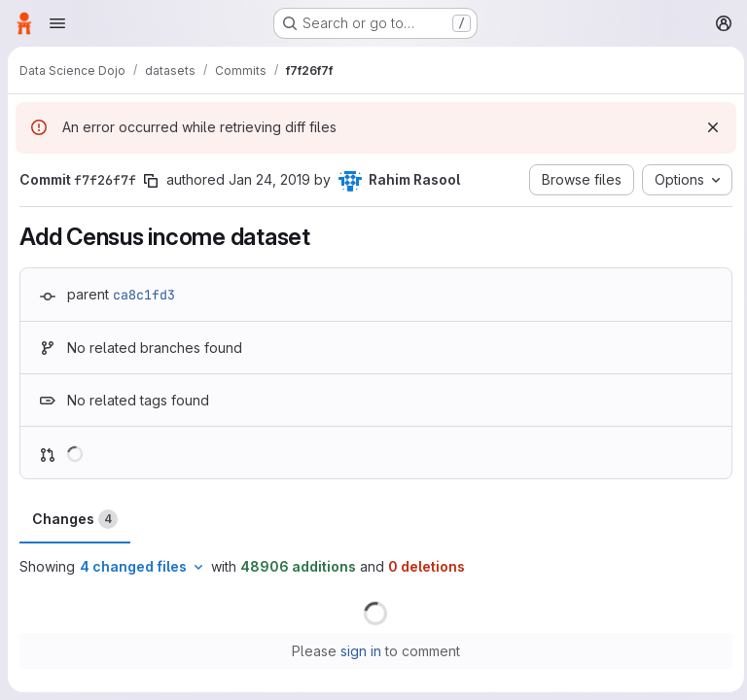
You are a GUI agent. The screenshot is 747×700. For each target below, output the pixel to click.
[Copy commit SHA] (151, 181)
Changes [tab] (75, 519)
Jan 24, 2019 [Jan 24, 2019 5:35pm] (269, 179)
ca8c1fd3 (144, 295)
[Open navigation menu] (57, 23)
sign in (359, 651)
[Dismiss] (708, 127)
